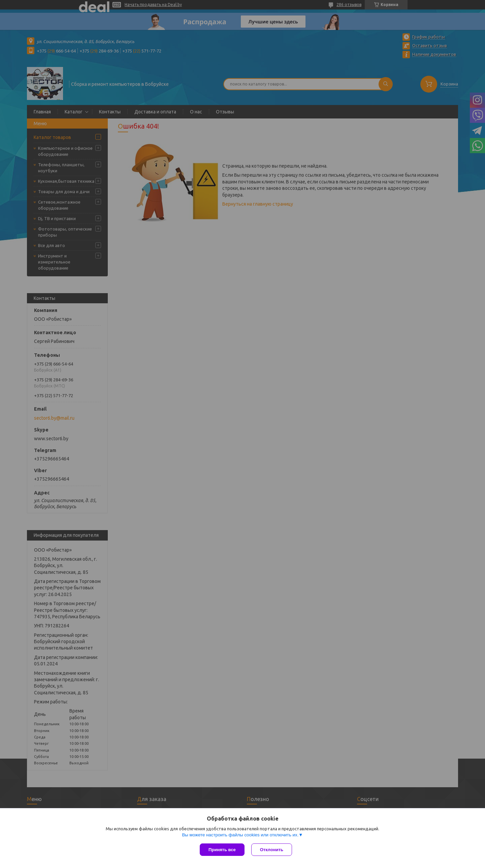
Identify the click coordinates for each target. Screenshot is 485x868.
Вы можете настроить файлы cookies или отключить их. (240, 835)
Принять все (222, 850)
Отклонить (272, 850)
